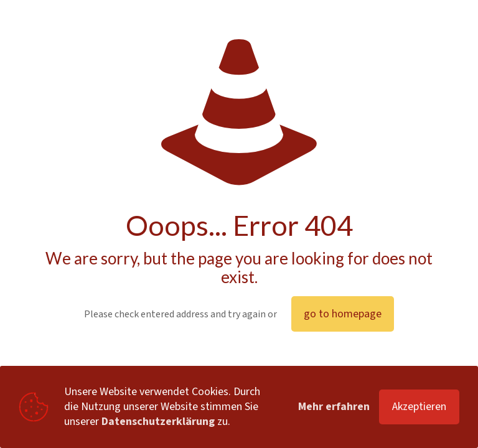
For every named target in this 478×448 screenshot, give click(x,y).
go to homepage (343, 314)
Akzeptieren (419, 407)
